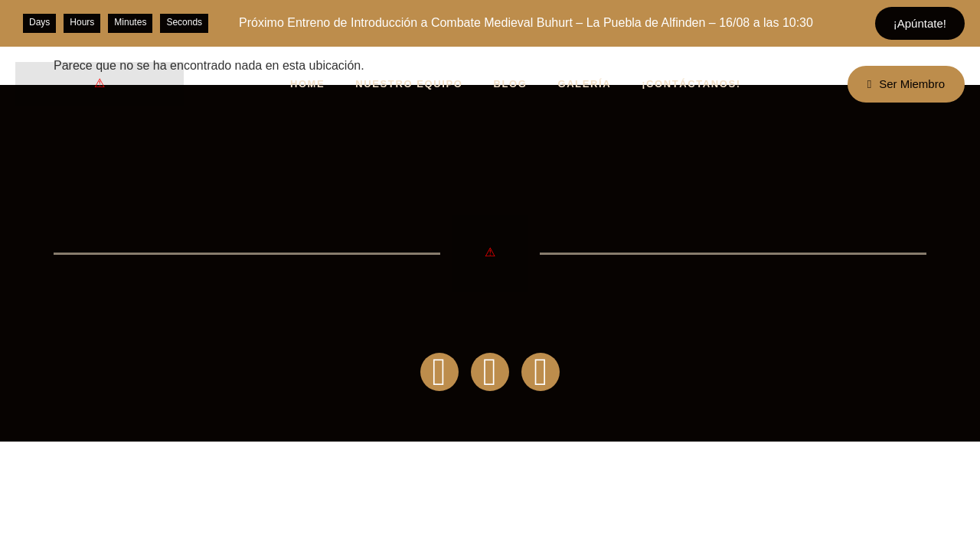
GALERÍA (584, 84)
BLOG (510, 84)
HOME (307, 84)
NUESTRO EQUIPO (409, 84)
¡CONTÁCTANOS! (691, 84)
